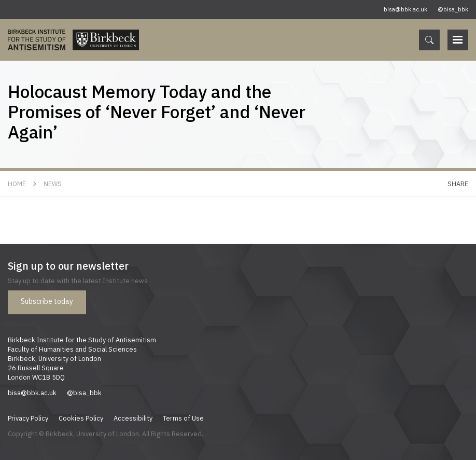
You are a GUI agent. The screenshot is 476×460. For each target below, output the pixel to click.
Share (458, 184)
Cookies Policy (81, 418)
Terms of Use (183, 418)
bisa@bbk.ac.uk (405, 9)
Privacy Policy (28, 418)
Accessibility (133, 418)
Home (17, 184)
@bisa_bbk (453, 9)
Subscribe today (47, 301)
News (53, 184)
